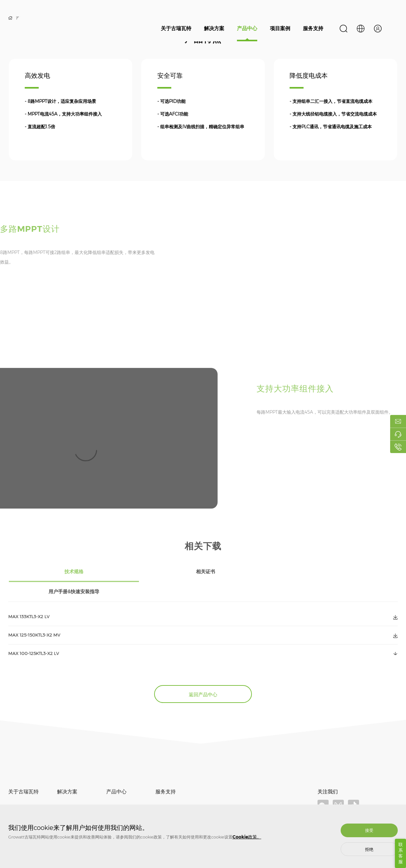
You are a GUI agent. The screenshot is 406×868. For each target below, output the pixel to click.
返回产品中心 (203, 675)
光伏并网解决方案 (72, 790)
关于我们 (16, 790)
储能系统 (114, 800)
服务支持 (313, 28)
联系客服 (401, 853)
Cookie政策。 (247, 837)
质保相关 (163, 790)
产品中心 (247, 28)
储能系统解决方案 (72, 800)
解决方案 (214, 28)
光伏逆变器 (116, 790)
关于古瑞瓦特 (176, 28)
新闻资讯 (16, 800)
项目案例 (280, 28)
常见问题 (163, 800)
